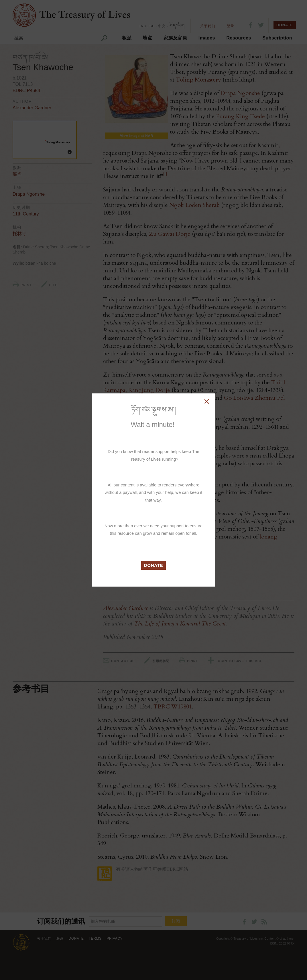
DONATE (154, 565)
